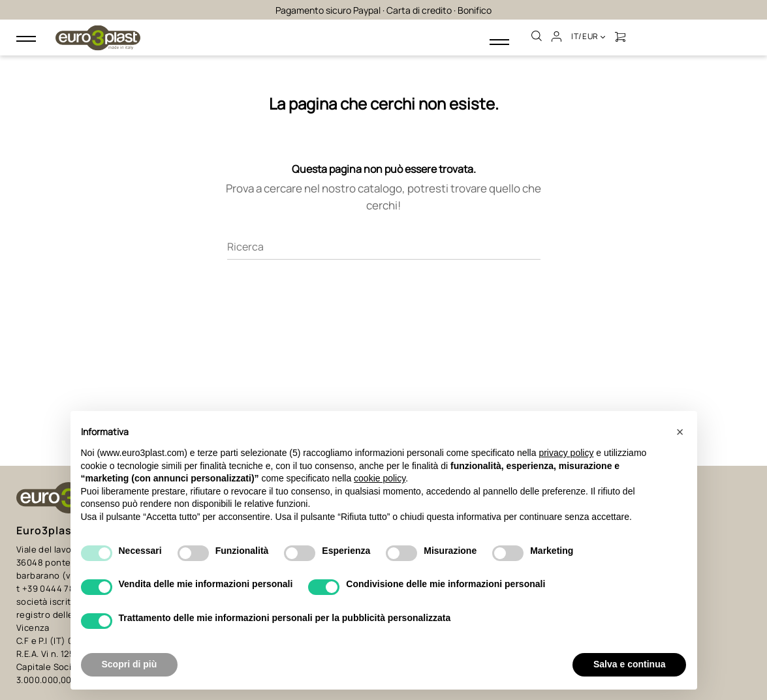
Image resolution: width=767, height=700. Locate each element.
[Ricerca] (384, 228)
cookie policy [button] (380, 478)
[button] (680, 432)
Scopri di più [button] (130, 664)
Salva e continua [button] (629, 664)
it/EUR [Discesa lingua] (589, 36)
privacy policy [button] (566, 453)
